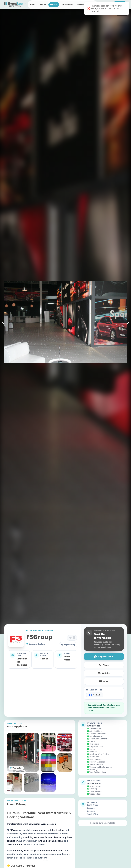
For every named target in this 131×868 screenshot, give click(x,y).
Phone (104, 665)
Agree (46, 860)
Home (33, 5)
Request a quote (104, 657)
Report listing (68, 645)
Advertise (81, 5)
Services (54, 5)
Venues (43, 5)
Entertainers (67, 5)
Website (104, 673)
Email (104, 681)
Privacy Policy (26, 856)
